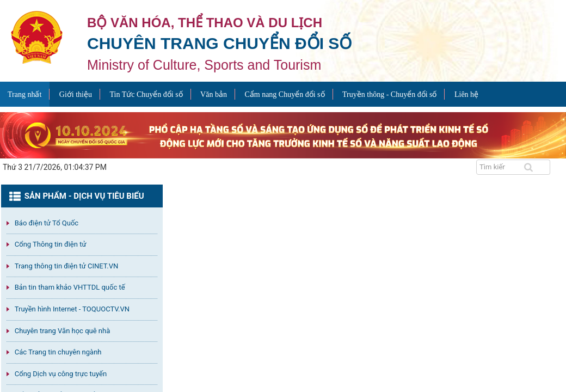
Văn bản (214, 94)
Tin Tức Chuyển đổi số (146, 94)
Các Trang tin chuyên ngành (58, 352)
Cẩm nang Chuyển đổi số (284, 94)
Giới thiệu (76, 94)
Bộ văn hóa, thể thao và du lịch (205, 23)
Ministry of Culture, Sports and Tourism (204, 65)
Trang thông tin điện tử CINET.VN (66, 266)
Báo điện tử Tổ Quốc (47, 223)
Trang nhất (24, 94)
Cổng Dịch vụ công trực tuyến (61, 374)
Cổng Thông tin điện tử (51, 244)
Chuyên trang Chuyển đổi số (219, 43)
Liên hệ (466, 94)
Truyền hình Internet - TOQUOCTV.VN (72, 309)
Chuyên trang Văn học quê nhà (62, 331)
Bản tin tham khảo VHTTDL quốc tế (70, 287)
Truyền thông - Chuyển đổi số (389, 94)
